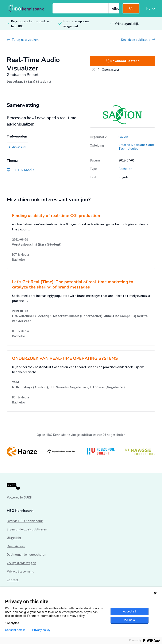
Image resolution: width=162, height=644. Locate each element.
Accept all (130, 611)
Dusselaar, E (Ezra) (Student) (29, 81)
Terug (25, 40)
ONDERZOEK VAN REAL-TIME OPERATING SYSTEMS (65, 358)
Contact (13, 580)
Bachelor (125, 169)
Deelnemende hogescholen (26, 554)
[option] (81, 451)
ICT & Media (20, 254)
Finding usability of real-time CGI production (56, 216)
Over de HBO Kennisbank (25, 521)
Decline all (130, 620)
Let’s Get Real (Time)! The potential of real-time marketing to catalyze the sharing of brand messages (73, 284)
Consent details (15, 630)
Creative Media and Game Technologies (137, 147)
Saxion (123, 137)
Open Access (16, 546)
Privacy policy (41, 630)
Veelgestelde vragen (21, 563)
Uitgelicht (14, 538)
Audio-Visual (18, 147)
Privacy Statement (20, 571)
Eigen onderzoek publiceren (27, 529)
